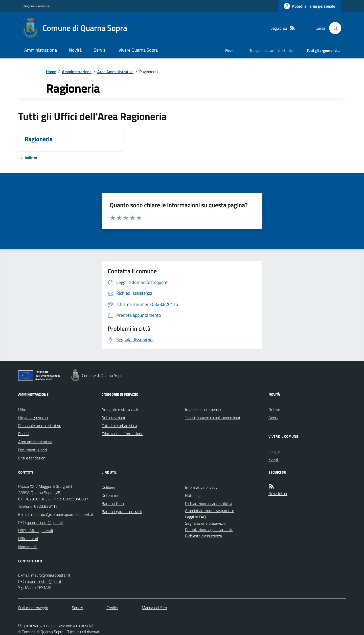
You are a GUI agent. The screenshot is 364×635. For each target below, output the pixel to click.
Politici (24, 434)
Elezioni (231, 50)
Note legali (194, 495)
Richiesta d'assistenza (203, 536)
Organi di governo (33, 417)
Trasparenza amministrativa (272, 50)
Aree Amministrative (115, 72)
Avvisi (273, 417)
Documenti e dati (32, 450)
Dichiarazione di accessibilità (209, 503)
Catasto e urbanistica (119, 426)
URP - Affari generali (36, 531)
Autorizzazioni (113, 417)
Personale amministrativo (40, 426)
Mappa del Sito (154, 608)
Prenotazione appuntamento (209, 530)
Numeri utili (28, 547)
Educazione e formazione (122, 434)
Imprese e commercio (203, 409)
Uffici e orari (28, 539)
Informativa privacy (201, 487)
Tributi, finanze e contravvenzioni (212, 417)
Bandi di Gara (113, 503)
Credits (112, 608)
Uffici (22, 409)
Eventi (274, 459)
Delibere (108, 487)
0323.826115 (46, 506)
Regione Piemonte (36, 6)
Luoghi (274, 451)
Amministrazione (41, 50)
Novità (75, 50)
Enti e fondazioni (32, 458)
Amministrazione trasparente (210, 511)
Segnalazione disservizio (205, 523)
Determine (110, 495)
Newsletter (278, 494)
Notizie (274, 409)
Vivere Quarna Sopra (138, 50)
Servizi (100, 50)
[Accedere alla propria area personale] (310, 6)
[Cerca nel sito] (333, 28)
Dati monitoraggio (33, 608)
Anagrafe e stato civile (120, 409)
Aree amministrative (35, 442)
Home (51, 72)
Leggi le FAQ (196, 517)
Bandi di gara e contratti (122, 512)
